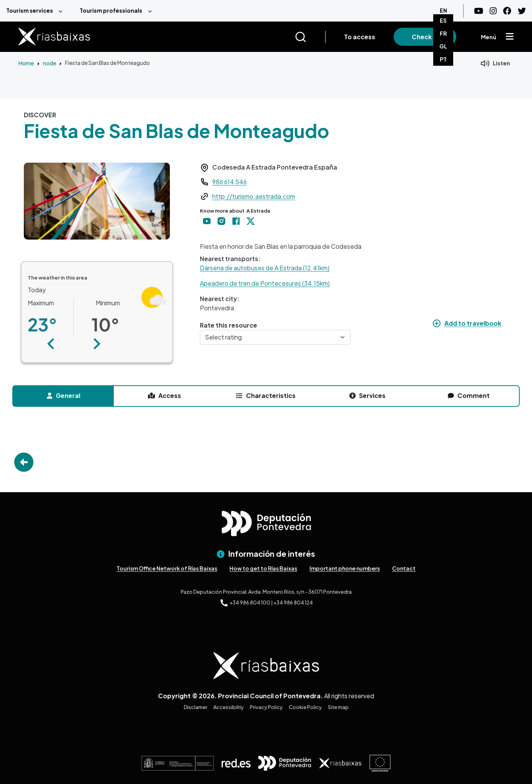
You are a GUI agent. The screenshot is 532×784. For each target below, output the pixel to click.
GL (443, 46)
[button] (51, 344)
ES (443, 20)
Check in (425, 37)
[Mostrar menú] (510, 37)
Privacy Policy (266, 707)
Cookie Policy (305, 707)
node (50, 63)
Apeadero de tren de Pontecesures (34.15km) (265, 283)
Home (26, 63)
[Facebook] (507, 11)
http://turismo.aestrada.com (254, 196)
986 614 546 (229, 182)
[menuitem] (37, 11)
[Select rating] (275, 337)
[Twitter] (522, 11)
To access (360, 37)
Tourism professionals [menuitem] (111, 10)
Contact (404, 568)
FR (443, 33)
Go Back (24, 462)
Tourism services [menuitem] (30, 10)
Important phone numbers (345, 568)
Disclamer (195, 707)
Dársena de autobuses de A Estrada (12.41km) (265, 268)
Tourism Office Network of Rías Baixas (167, 568)
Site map (338, 707)
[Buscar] (310, 37)
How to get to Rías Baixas (263, 568)
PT (443, 59)
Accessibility (229, 707)
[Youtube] (479, 11)
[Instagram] (493, 11)
